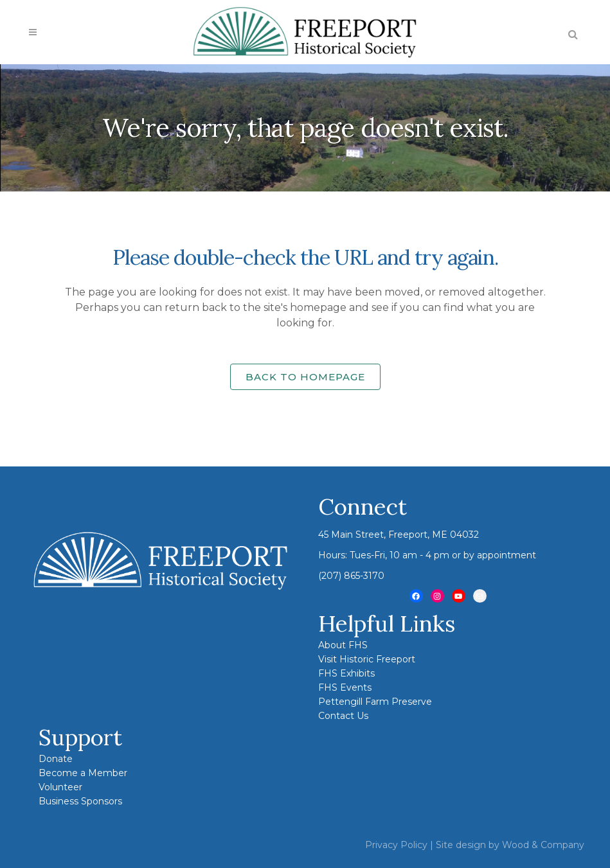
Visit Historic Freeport (367, 659)
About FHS (343, 645)
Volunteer (60, 787)
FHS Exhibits (346, 673)
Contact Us (343, 716)
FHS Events (345, 687)
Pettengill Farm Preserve (375, 702)
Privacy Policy (396, 845)
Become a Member (83, 773)
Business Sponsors (80, 801)
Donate (56, 759)
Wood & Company (543, 845)
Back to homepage (305, 377)
